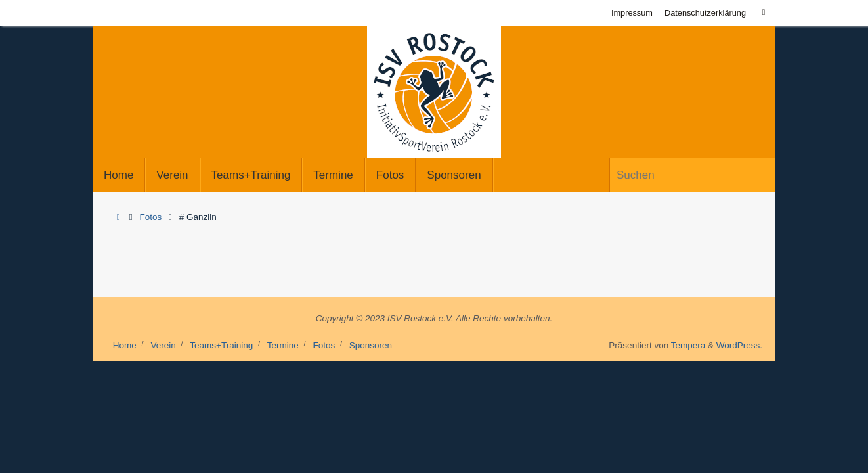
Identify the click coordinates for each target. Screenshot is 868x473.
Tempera (688, 345)
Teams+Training (221, 345)
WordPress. (739, 345)
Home (125, 345)
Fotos (151, 217)
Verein (163, 345)
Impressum (632, 13)
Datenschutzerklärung (705, 13)
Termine (283, 345)
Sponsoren (371, 345)
